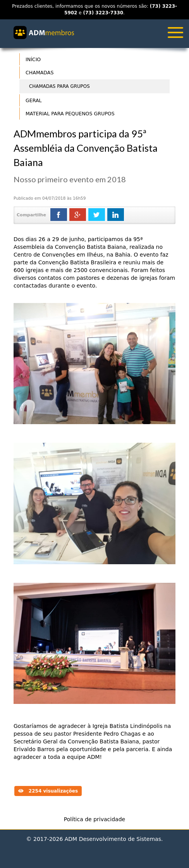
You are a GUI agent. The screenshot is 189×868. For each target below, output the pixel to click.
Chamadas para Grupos (59, 86)
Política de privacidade (94, 819)
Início (33, 59)
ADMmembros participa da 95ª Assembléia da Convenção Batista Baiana (86, 148)
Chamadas (40, 73)
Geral (34, 100)
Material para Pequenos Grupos (70, 114)
